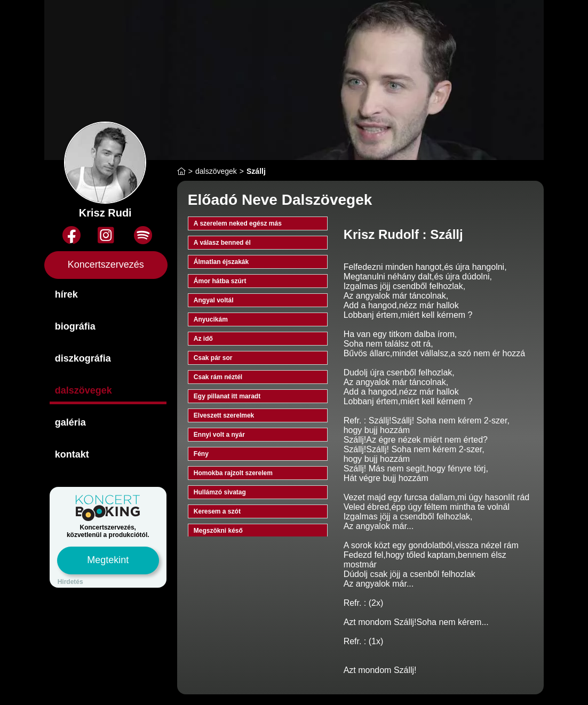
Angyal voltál (214, 300)
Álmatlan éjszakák (221, 262)
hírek (66, 294)
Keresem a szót (217, 511)
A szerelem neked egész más (238, 223)
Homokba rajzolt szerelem (233, 473)
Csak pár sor (213, 358)
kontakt (72, 454)
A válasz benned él (222, 243)
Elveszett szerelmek (224, 415)
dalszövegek (84, 390)
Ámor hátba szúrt (220, 281)
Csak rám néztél (218, 377)
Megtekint (108, 560)
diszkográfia (83, 358)
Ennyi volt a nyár (219, 435)
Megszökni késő (218, 531)
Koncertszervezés (106, 265)
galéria (70, 422)
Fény (201, 454)
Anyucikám (211, 319)
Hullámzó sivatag (220, 492)
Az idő (203, 339)
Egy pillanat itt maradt (227, 396)
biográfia (75, 326)
